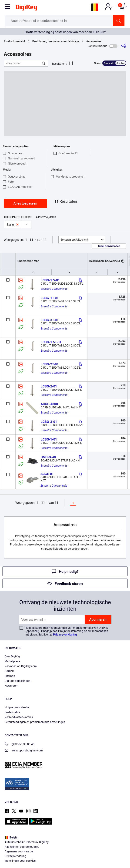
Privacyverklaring (65, 634)
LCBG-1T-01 (50, 298)
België (11, 838)
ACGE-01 (47, 474)
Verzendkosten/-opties (19, 717)
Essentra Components (54, 289)
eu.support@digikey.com (24, 751)
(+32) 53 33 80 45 (20, 745)
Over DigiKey (13, 656)
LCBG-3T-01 (50, 320)
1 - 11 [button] (29, 240)
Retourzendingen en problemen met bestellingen (35, 722)
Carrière (10, 671)
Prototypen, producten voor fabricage (56, 41)
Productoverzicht (14, 41)
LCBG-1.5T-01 (51, 342)
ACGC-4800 (49, 404)
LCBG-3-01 (49, 422)
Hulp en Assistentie (17, 707)
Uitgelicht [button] (74, 240)
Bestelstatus (12, 712)
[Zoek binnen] (22, 63)
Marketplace (12, 661)
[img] (26, 8)
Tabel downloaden (109, 246)
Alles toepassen (25, 203)
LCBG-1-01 (49, 439)
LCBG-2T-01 (50, 364)
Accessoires (94, 41)
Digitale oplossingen (17, 681)
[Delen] (124, 46)
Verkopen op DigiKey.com (21, 666)
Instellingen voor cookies (20, 861)
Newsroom (12, 686)
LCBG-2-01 (49, 386)
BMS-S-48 (48, 457)
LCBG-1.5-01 (50, 280)
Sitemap (10, 676)
